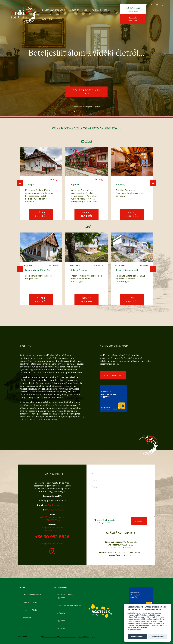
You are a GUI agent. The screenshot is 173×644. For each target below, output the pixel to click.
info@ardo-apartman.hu (56, 505)
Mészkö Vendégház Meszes (69, 605)
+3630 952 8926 (52, 530)
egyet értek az (107, 521)
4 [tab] (93, 112)
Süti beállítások (83, 637)
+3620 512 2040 (52, 520)
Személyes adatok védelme (67, 637)
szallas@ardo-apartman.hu (52, 517)
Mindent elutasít (158, 636)
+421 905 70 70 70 (55, 510)
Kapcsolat (47, 19)
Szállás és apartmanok (53, 10)
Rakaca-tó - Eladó (78, 10)
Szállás (133, 19)
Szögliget (61, 628)
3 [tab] (87, 112)
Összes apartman (113, 375)
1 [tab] (74, 112)
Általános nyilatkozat (49, 637)
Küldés (139, 521)
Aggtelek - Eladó (100, 10)
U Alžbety (61, 613)
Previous (20, 183)
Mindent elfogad (137, 636)
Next (153, 183)
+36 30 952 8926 (133, 9)
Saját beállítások (134, 630)
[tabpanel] (86, 58)
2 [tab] (80, 112)
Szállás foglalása (86, 92)
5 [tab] (99, 112)
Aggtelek (61, 621)
